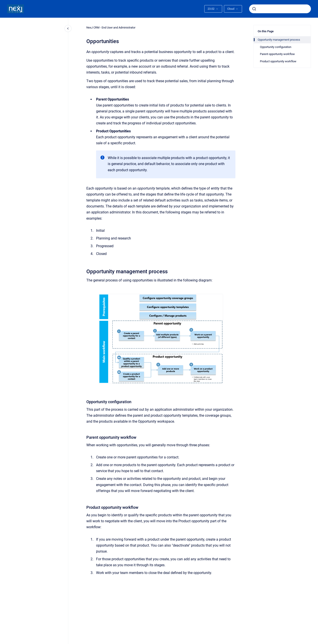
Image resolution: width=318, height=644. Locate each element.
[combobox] (280, 9)
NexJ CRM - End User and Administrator (111, 28)
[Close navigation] (68, 28)
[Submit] (254, 9)
